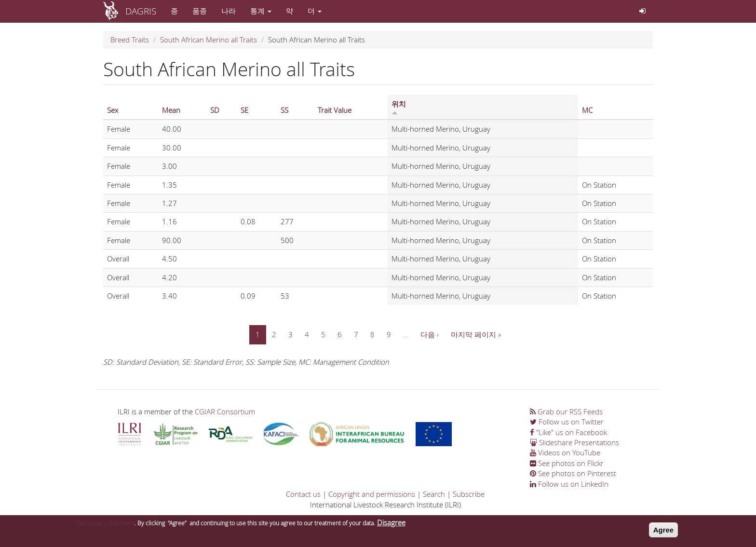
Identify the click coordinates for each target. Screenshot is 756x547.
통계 (261, 11)
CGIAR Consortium (225, 411)
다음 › (430, 334)
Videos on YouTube (565, 452)
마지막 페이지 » (476, 334)
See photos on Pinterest (573, 473)
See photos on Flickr (567, 463)
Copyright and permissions (372, 494)
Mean (171, 110)
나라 (229, 11)
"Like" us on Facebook (568, 432)
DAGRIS (141, 11)
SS (284, 110)
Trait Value (335, 110)
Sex (113, 110)
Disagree (391, 525)
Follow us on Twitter (567, 422)
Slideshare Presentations (574, 442)
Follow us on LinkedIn (569, 484)
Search (434, 494)
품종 (200, 11)
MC (587, 110)
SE (244, 110)
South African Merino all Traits (209, 40)
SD (215, 110)
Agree (664, 533)
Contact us (303, 494)
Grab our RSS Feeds (566, 411)
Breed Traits (130, 40)
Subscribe (469, 494)
